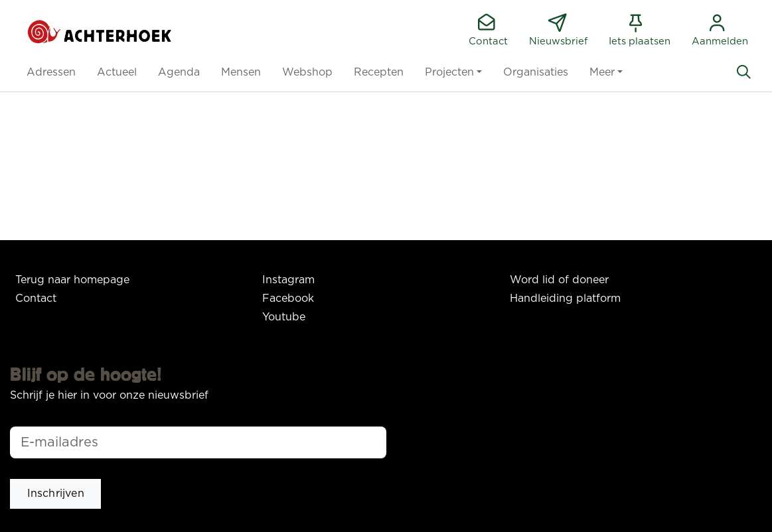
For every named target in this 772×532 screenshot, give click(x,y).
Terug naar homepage (72, 280)
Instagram (288, 280)
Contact (36, 299)
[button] (51, 72)
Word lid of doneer (559, 280)
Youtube (284, 317)
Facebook (288, 299)
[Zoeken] (743, 72)
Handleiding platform (565, 299)
